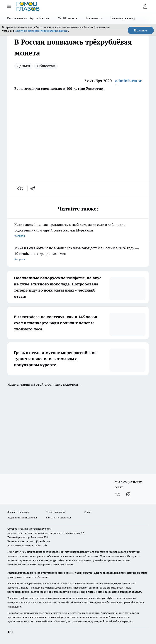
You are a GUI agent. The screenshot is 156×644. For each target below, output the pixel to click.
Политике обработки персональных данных (42, 31)
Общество (46, 66)
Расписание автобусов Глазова (28, 18)
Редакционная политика (22, 517)
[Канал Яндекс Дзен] (128, 494)
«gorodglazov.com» (40, 529)
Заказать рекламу (123, 18)
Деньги (24, 66)
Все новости (94, 18)
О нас (88, 512)
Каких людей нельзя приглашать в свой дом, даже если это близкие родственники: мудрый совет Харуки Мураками (78, 230)
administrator (128, 81)
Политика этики (56, 512)
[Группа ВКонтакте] (117, 494)
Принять (141, 30)
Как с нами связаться (59, 517)
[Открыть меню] (9, 6)
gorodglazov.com (116, 552)
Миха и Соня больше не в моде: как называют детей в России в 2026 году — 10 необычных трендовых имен (78, 254)
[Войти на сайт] (145, 6)
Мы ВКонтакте (68, 18)
